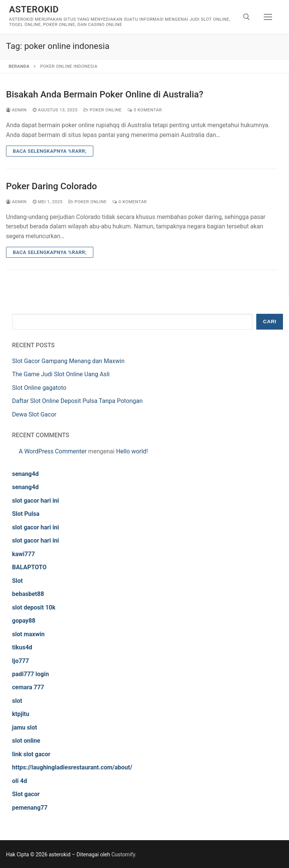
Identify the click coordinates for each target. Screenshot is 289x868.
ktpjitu (21, 714)
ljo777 (21, 661)
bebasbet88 (28, 594)
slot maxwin (28, 634)
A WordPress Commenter (53, 451)
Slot (17, 581)
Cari (270, 322)
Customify (123, 854)
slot (17, 701)
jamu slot (24, 727)
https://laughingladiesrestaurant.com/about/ (72, 767)
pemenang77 (30, 808)
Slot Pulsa (26, 514)
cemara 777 (28, 687)
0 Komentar (145, 110)
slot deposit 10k (34, 607)
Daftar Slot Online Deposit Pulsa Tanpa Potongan (77, 401)
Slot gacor (26, 794)
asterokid (34, 9)
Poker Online (103, 110)
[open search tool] (246, 17)
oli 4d (20, 781)
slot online (26, 741)
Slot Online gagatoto (39, 388)
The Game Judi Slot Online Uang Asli (61, 374)
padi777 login (30, 674)
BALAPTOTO (29, 567)
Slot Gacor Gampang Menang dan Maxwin (68, 361)
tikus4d (22, 647)
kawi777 (24, 554)
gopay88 (24, 621)
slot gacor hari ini (36, 501)
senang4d (25, 474)
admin (16, 110)
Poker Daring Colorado (52, 186)
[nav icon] (268, 17)
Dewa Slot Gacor (34, 414)
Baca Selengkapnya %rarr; (50, 151)
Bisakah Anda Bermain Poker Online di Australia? (105, 94)
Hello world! (132, 451)
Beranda (19, 66)
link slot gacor (31, 754)
